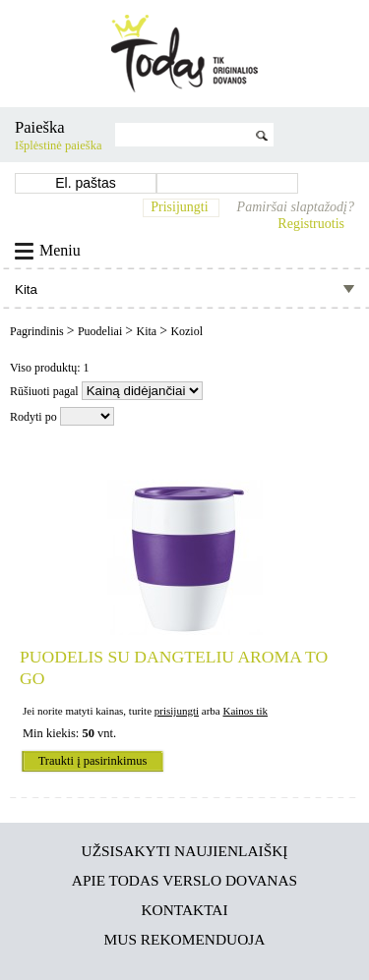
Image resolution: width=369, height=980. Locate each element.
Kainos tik (245, 711)
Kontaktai (184, 910)
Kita (148, 331)
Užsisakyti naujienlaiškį (185, 851)
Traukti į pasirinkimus (93, 761)
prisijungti (177, 711)
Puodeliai (101, 331)
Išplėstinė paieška (59, 145)
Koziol (186, 331)
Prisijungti (179, 207)
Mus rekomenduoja (185, 939)
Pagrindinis (38, 331)
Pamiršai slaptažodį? (296, 207)
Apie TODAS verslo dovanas (184, 880)
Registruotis (311, 224)
